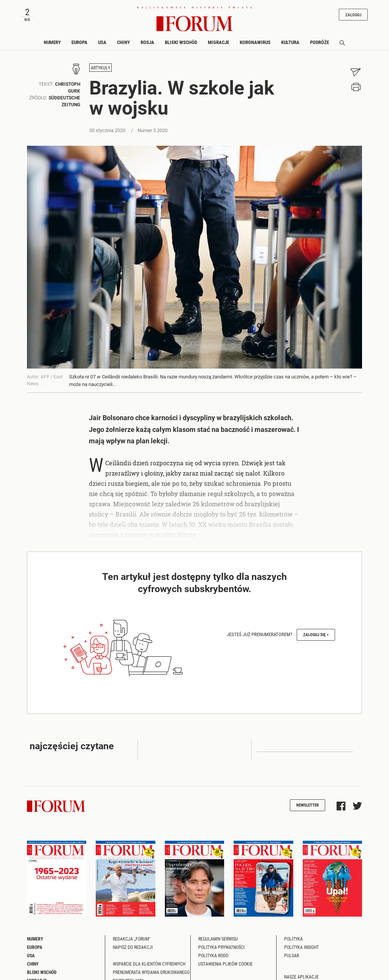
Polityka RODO (213, 955)
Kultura (290, 42)
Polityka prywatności (221, 947)
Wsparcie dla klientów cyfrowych (149, 964)
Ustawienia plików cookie (225, 964)
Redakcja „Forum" (132, 939)
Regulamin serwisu (218, 939)
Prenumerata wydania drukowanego (151, 972)
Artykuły (100, 68)
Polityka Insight (301, 947)
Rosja (147, 42)
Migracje (218, 42)
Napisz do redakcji (133, 947)
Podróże (319, 42)
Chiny (123, 42)
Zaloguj (353, 15)
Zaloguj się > (316, 634)
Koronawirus (255, 42)
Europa (79, 42)
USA (102, 42)
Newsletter (308, 805)
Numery (52, 42)
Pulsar (292, 955)
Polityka (293, 939)
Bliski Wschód (181, 42)
